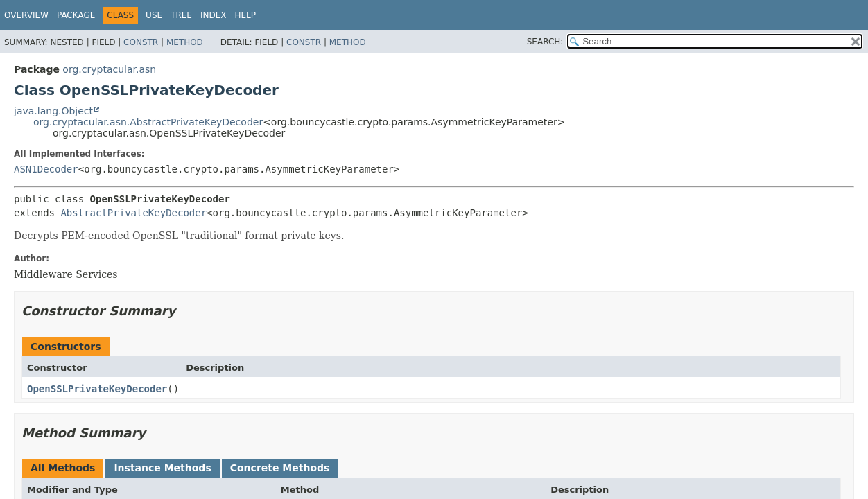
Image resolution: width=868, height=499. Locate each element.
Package (76, 15)
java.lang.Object (53, 111)
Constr (141, 42)
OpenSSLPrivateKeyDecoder (97, 389)
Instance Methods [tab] (162, 468)
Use (154, 15)
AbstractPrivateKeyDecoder (133, 213)
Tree (181, 15)
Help (245, 15)
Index (214, 15)
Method (185, 42)
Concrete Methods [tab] (280, 468)
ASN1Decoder (46, 169)
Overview (26, 15)
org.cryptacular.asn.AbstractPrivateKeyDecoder (148, 122)
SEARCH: (545, 42)
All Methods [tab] (63, 468)
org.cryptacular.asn (109, 69)
